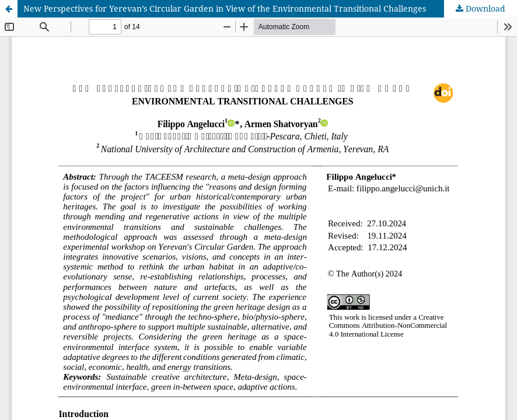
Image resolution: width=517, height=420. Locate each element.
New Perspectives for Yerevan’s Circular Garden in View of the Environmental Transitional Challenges (225, 8)
